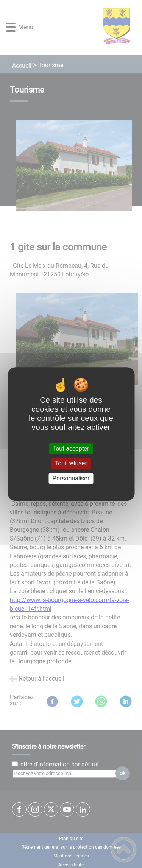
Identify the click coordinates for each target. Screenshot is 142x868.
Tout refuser (71, 464)
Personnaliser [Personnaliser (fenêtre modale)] (71, 478)
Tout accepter (71, 449)
